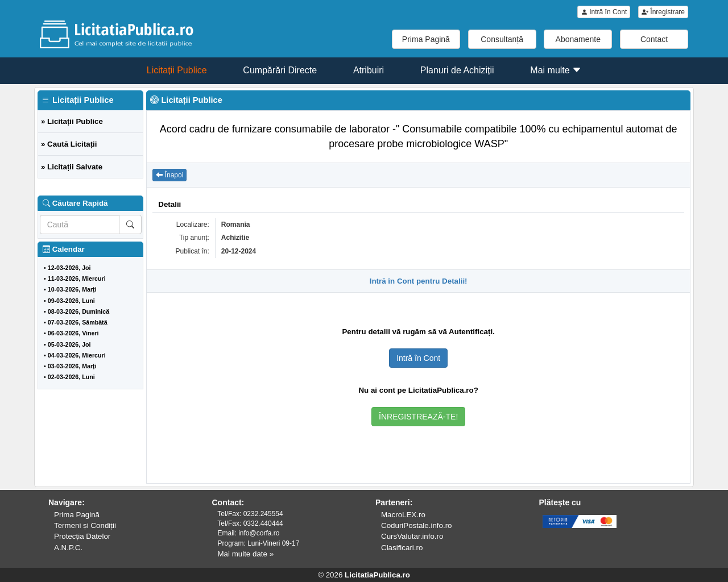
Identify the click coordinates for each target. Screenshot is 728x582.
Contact (654, 39)
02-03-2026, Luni (71, 377)
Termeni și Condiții (85, 525)
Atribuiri (369, 70)
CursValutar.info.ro (412, 536)
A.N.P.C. (68, 548)
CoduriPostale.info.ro (416, 525)
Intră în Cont (604, 12)
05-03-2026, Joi (69, 344)
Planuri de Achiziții (457, 70)
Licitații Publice (177, 70)
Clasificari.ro (402, 548)
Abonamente (578, 39)
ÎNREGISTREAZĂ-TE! (418, 417)
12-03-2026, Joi (69, 268)
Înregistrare (663, 12)
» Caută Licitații (69, 144)
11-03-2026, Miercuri (77, 278)
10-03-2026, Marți (72, 289)
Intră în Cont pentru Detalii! (419, 281)
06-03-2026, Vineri (73, 333)
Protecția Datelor (82, 536)
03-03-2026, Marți (72, 366)
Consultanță (502, 39)
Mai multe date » (246, 554)
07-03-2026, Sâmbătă (78, 322)
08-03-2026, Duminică (78, 311)
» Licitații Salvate (72, 167)
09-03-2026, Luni (71, 301)
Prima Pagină (426, 39)
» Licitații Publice (72, 121)
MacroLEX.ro (403, 515)
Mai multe (556, 70)
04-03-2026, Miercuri (77, 355)
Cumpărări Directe (280, 70)
